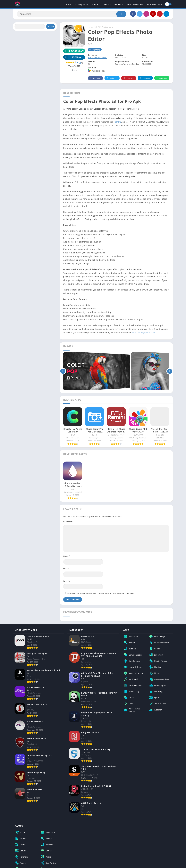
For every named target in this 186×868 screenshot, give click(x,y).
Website (67, 581)
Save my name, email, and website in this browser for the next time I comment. (101, 593)
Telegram (145, 78)
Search (51, 27)
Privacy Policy (82, 4)
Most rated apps (155, 4)
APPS (106, 4)
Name (67, 556)
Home (68, 4)
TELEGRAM (72, 57)
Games (118, 4)
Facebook (95, 78)
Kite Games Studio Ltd (98, 58)
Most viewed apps (135, 4)
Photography (107, 27)
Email (66, 568)
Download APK (74, 51)
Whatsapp (161, 78)
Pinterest (128, 78)
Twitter (111, 78)
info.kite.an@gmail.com (143, 333)
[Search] (72, 14)
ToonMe (117, 122)
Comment (68, 522)
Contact (96, 4)
